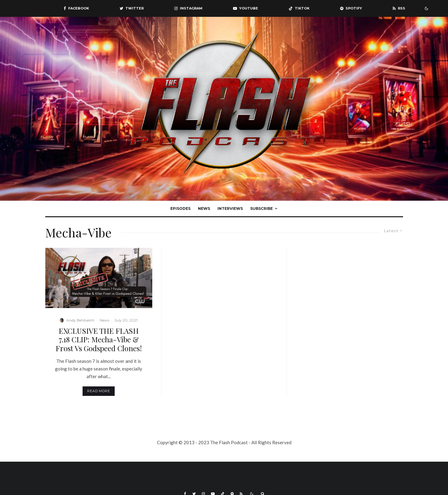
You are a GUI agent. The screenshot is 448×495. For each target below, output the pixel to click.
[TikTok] (299, 8)
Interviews (230, 208)
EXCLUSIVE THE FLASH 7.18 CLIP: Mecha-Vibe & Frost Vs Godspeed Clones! (99, 340)
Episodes (180, 208)
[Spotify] (351, 8)
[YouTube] (246, 8)
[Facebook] (76, 8)
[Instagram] (188, 8)
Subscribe (261, 208)
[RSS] (399, 8)
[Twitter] (132, 8)
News (204, 208)
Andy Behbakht (80, 320)
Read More (99, 391)
